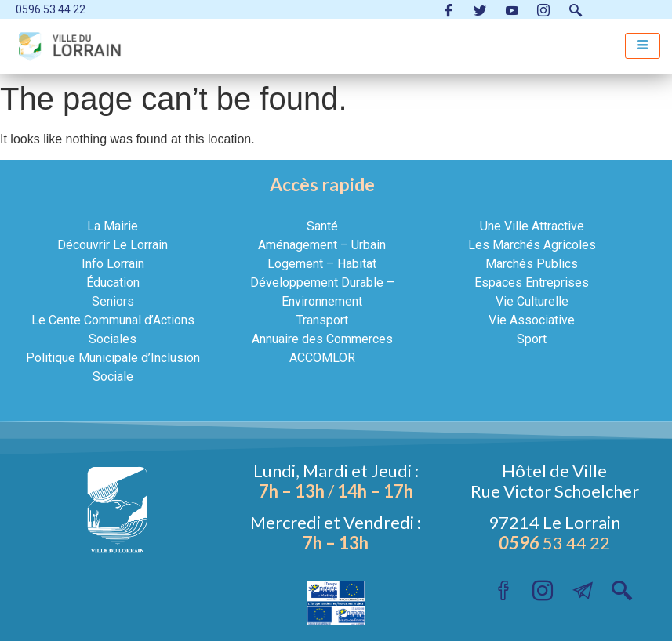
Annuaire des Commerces (322, 339)
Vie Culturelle (532, 301)
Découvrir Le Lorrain (113, 245)
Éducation (113, 282)
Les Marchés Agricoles (532, 245)
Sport (532, 339)
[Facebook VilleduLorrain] (449, 9)
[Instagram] (543, 9)
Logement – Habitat (322, 264)
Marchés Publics (532, 264)
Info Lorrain (113, 264)
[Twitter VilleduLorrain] (480, 9)
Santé (322, 226)
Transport (322, 320)
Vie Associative (532, 320)
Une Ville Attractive (532, 226)
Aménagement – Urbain (322, 245)
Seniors (113, 301)
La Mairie (113, 226)
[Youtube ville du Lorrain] (512, 9)
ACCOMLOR (322, 358)
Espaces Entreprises (532, 282)
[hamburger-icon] (643, 46)
